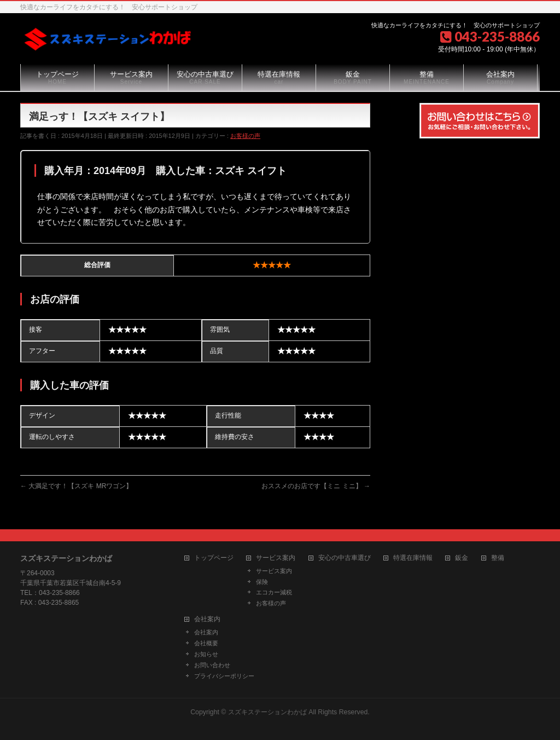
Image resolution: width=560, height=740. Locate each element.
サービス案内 (276, 558)
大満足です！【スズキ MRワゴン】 (76, 486)
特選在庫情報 (413, 558)
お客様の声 (245, 136)
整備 (498, 558)
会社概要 (206, 643)
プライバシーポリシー (224, 676)
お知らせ (206, 654)
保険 (262, 582)
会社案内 (207, 619)
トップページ (214, 558)
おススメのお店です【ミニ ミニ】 (316, 486)
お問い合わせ (212, 665)
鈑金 (462, 558)
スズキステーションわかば (267, 712)
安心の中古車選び (345, 558)
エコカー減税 (274, 592)
